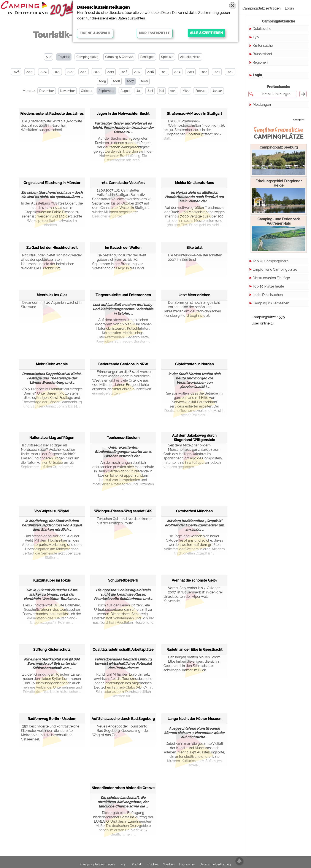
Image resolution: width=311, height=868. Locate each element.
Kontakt (137, 864)
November (67, 91)
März (186, 91)
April (173, 91)
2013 (191, 72)
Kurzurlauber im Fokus (52, 580)
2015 (164, 72)
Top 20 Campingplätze (271, 261)
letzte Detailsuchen (268, 295)
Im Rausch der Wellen (123, 247)
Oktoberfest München (194, 511)
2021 (83, 72)
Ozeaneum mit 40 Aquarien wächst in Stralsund (51, 305)
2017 (137, 72)
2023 (57, 72)
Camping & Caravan (119, 57)
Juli (139, 91)
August (125, 91)
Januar (217, 91)
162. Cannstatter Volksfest (123, 183)
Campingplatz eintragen (262, 8)
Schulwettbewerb (123, 580)
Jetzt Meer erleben (194, 295)
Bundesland (262, 54)
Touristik (64, 57)
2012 (204, 72)
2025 (30, 72)
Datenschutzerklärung (215, 864)
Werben (169, 864)
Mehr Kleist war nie (52, 364)
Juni (150, 91)
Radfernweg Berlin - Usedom (52, 719)
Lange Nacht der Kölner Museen (194, 719)
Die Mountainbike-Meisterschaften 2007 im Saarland (193, 257)
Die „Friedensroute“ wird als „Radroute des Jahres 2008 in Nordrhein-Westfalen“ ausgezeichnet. (52, 125)
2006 (144, 81)
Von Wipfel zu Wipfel (52, 511)
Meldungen (262, 105)
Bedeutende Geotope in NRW (123, 364)
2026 (16, 72)
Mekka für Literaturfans (194, 183)
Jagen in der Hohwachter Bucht (123, 113)
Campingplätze (87, 57)
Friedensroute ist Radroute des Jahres (52, 113)
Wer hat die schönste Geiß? (194, 580)
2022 (70, 72)
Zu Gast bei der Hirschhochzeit (52, 247)
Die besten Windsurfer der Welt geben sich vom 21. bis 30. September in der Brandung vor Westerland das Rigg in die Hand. (119, 262)
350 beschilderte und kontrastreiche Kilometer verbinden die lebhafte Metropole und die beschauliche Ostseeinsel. (50, 733)
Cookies (153, 864)
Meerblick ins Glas (52, 295)
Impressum (187, 864)
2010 (230, 72)
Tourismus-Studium (123, 437)
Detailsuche (262, 29)
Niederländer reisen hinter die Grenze (123, 788)
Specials (167, 57)
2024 (43, 72)
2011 (217, 72)
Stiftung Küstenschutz (52, 649)
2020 (97, 72)
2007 (130, 81)
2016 (151, 72)
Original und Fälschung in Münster (52, 183)
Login (289, 8)
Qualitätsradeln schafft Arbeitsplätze (123, 649)
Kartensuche (263, 46)
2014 (177, 72)
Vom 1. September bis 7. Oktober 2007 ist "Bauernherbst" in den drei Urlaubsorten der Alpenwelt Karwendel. (193, 594)
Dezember (46, 91)
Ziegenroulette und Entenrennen (123, 295)
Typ (256, 37)
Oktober (86, 91)
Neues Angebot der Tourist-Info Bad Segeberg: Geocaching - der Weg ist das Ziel (121, 731)
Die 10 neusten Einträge (271, 278)
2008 (116, 81)
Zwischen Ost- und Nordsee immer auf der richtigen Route (122, 521)
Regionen (260, 62)
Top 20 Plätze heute (268, 286)
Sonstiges (147, 57)
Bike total (194, 247)
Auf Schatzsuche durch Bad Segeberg (123, 719)
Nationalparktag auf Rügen (52, 437)
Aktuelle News (190, 57)
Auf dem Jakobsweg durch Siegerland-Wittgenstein (194, 437)
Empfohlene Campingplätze (275, 269)
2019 (111, 72)
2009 (102, 81)
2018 (124, 72)
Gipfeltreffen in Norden (194, 364)
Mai (161, 91)
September (106, 91)
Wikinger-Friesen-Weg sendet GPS (123, 511)
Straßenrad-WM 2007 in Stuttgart (194, 113)
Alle (48, 57)
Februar (201, 91)
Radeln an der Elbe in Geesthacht (194, 649)
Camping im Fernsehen (271, 303)
